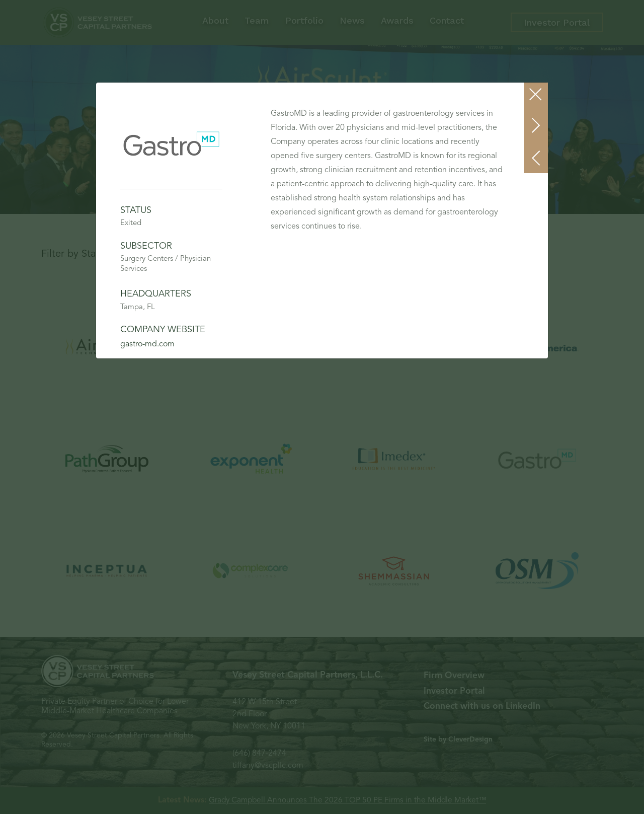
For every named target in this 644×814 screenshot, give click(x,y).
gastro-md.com (147, 344)
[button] (536, 158)
